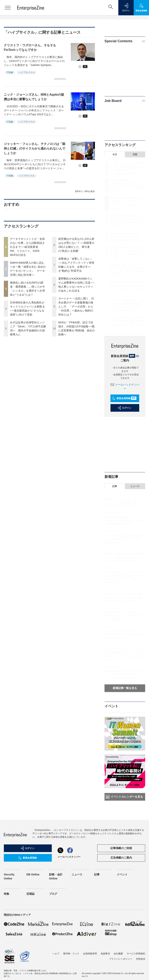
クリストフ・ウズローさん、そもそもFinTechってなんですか (30, 48)
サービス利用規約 (136, 954)
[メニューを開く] (8, 8)
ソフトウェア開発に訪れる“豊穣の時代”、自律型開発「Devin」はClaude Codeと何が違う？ (123, 539)
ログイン (124, 408)
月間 (135, 155)
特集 (7, 894)
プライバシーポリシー (121, 959)
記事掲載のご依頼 (121, 848)
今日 (115, 155)
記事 (115, 486)
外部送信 (141, 959)
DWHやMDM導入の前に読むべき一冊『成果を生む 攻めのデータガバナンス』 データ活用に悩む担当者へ (124, 674)
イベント (122, 874)
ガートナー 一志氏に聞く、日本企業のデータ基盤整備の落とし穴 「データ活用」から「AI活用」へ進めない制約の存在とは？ (76, 307)
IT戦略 (10, 72)
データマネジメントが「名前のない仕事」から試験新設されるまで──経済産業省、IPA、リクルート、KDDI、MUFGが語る (27, 247)
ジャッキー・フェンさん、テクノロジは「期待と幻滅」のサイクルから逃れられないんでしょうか (35, 148)
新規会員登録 (124, 398)
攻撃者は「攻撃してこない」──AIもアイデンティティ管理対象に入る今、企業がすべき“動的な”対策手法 (124, 502)
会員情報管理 (90, 954)
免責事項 (105, 954)
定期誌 (30, 894)
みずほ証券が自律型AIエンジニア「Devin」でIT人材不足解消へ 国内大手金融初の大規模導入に (128, 237)
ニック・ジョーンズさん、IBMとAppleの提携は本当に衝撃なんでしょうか (34, 97)
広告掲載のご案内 (121, 858)
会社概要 (118, 954)
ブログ (53, 894)
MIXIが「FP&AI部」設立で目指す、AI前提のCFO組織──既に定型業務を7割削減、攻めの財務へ (127, 321)
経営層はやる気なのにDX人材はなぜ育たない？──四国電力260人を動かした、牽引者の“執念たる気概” (125, 557)
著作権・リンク (71, 954)
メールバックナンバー (69, 857)
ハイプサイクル (27, 72)
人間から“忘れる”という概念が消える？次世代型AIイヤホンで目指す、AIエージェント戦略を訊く (125, 616)
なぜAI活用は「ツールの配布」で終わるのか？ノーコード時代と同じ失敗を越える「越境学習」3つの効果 (124, 598)
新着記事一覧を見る (125, 688)
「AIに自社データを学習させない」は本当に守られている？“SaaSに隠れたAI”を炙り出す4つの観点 (124, 634)
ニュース (135, 486)
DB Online (33, 874)
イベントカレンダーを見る (124, 797)
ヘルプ (56, 954)
